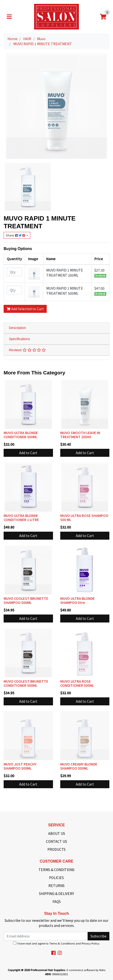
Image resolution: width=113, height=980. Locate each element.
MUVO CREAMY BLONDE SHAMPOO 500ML (79, 766)
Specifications (19, 339)
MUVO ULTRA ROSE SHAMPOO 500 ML (84, 518)
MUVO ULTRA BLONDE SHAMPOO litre (77, 600)
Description (17, 328)
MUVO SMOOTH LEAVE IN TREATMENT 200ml (80, 435)
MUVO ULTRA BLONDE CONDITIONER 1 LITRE (21, 518)
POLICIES (56, 878)
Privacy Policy (90, 943)
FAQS (57, 901)
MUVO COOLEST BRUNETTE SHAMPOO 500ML (26, 600)
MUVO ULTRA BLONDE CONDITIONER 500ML (21, 435)
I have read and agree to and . (56, 943)
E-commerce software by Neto (86, 970)
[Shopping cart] (103, 17)
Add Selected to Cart (25, 309)
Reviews (27, 350)
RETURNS (56, 886)
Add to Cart (28, 453)
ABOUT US (57, 833)
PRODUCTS (56, 849)
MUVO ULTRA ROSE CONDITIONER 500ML (77, 683)
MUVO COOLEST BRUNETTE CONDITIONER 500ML (26, 683)
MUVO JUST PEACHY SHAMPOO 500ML (20, 766)
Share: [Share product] (16, 235)
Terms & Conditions (62, 943)
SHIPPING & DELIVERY (56, 894)
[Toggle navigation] (9, 17)
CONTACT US (56, 841)
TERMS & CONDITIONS (56, 870)
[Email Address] (46, 936)
